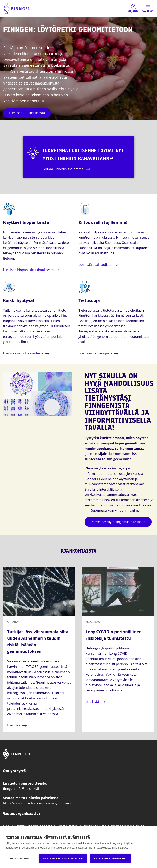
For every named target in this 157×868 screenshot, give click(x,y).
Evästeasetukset (21, 858)
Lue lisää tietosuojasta (95, 353)
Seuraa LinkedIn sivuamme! (65, 169)
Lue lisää (14, 725)
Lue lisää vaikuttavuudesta (23, 353)
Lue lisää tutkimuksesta (27, 113)
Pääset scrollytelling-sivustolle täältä (118, 522)
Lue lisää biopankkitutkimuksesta (28, 270)
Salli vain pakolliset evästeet (63, 858)
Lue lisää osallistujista (95, 265)
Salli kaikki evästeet (110, 858)
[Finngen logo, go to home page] (17, 9)
